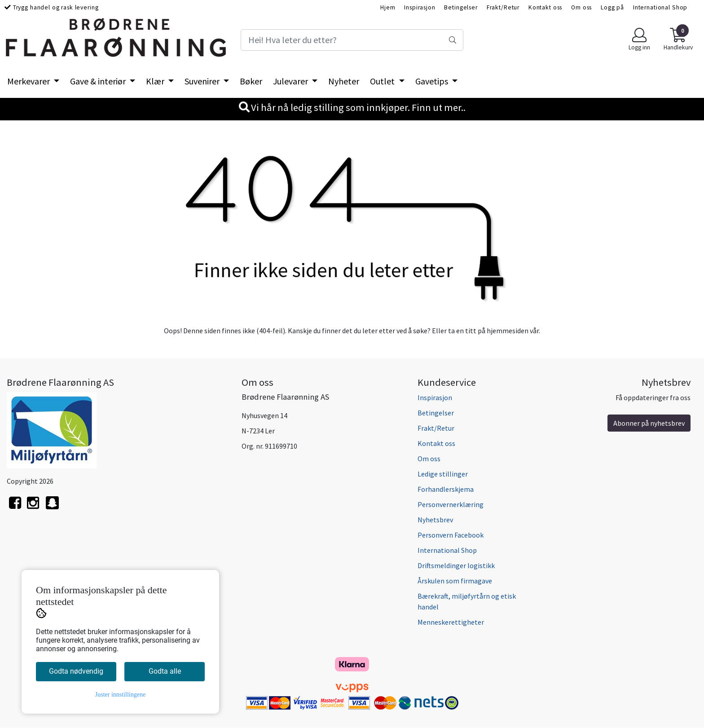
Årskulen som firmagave (455, 581)
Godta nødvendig (76, 671)
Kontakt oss (545, 7)
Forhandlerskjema (446, 489)
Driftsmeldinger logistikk (456, 565)
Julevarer (291, 81)
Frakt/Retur (503, 7)
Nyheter (344, 81)
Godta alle (165, 671)
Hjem (388, 7)
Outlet (383, 81)
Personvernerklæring (451, 504)
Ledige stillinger (443, 474)
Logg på (612, 7)
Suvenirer (203, 81)
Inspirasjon (420, 7)
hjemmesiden (508, 331)
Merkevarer (29, 81)
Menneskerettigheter (451, 622)
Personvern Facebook (451, 535)
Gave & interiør (99, 81)
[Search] (352, 40)
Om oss (581, 7)
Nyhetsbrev (435, 520)
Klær (156, 81)
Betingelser (461, 7)
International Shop (660, 7)
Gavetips (433, 81)
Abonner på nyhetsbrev (649, 423)
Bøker (251, 81)
